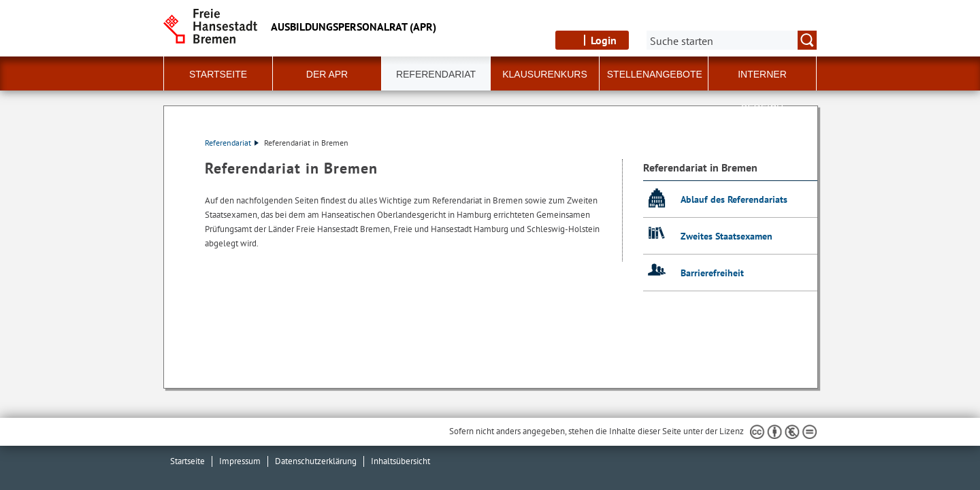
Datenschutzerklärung (316, 461)
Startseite (187, 461)
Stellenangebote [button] (655, 74)
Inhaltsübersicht (401, 461)
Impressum (240, 461)
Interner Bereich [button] (762, 80)
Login (604, 40)
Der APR (327, 74)
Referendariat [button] (436, 74)
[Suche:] (732, 40)
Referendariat (232, 143)
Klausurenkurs (544, 74)
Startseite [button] (218, 74)
